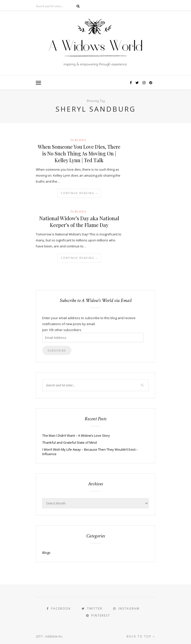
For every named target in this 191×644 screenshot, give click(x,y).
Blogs (81, 140)
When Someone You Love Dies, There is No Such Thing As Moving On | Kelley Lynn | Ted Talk (79, 153)
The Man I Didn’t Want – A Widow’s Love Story (76, 435)
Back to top (141, 636)
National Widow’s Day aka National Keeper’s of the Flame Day (79, 221)
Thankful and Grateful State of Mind (70, 442)
